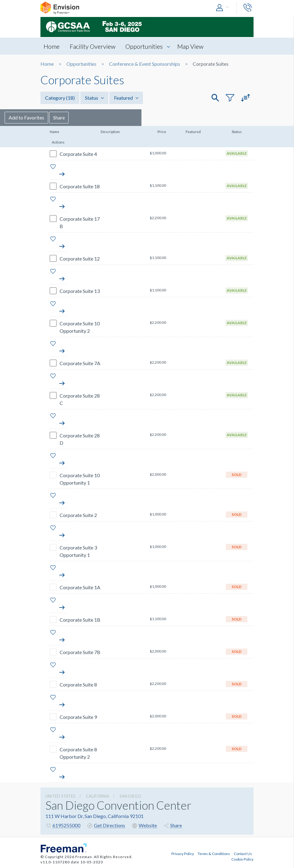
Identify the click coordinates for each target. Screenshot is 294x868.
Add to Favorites (62, 117)
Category (60, 98)
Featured (126, 98)
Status (94, 98)
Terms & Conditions (214, 853)
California (98, 796)
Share (95, 117)
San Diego (130, 796)
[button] (224, 8)
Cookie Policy (242, 859)
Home (52, 46)
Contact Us (243, 853)
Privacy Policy (183, 853)
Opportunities (144, 46)
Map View (191, 46)
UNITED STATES (60, 796)
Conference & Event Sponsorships (145, 64)
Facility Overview (93, 46)
